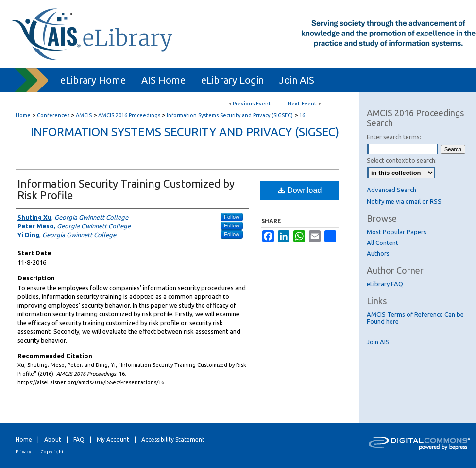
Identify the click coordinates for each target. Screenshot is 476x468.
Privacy (23, 452)
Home (23, 115)
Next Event (302, 104)
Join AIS (378, 342)
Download (300, 190)
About (53, 440)
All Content (382, 243)
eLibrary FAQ (385, 284)
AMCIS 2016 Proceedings (130, 115)
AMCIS (85, 115)
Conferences (54, 115)
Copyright (52, 452)
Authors (378, 253)
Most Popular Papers (397, 232)
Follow (232, 217)
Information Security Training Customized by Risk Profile (126, 189)
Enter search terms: (394, 137)
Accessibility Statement (173, 440)
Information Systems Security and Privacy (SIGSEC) (230, 115)
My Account (113, 440)
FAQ (79, 440)
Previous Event (252, 104)
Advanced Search (391, 190)
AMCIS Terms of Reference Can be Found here (415, 318)
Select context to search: (402, 160)
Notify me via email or (404, 201)
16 (302, 115)
